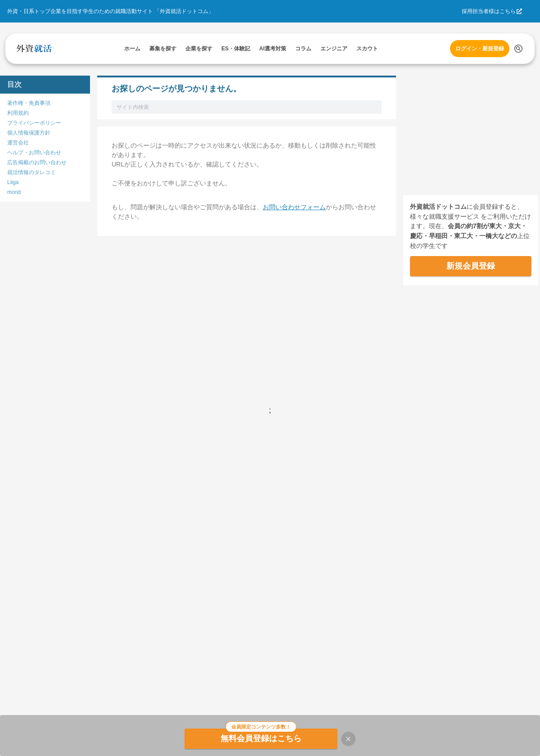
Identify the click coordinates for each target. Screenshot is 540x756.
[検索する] (518, 49)
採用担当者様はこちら (489, 11)
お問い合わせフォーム (294, 207)
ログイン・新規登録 (480, 49)
